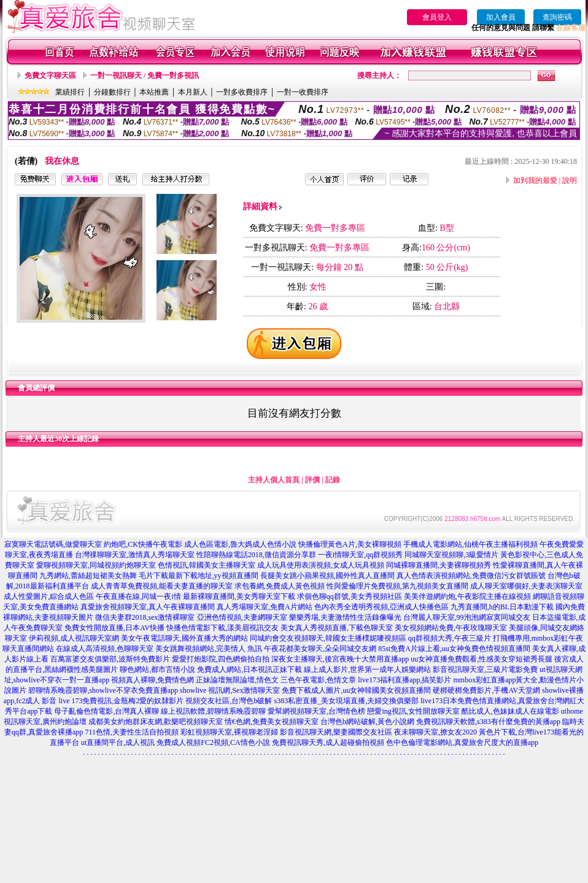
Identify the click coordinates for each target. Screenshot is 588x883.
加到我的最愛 (535, 180)
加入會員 (501, 17)
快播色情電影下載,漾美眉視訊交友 (222, 628)
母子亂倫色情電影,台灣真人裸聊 (106, 711)
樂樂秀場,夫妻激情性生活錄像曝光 (345, 617)
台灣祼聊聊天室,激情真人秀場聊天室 (135, 555)
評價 (312, 480)
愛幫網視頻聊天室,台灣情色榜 (316, 711)
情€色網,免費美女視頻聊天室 (272, 722)
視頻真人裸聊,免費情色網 (153, 680)
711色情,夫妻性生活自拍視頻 (132, 732)
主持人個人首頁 (274, 480)
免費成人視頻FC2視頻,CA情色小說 (213, 742)
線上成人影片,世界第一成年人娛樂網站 (367, 669)
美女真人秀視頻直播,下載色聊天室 (337, 628)
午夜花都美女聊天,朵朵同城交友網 (320, 649)
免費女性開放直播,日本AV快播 (114, 628)
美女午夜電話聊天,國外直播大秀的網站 (184, 638)
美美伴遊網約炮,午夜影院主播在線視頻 (467, 596)
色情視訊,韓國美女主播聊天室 (207, 565)
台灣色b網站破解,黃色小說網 (367, 722)
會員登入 (437, 17)
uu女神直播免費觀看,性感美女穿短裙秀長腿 (482, 659)
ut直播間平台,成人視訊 (118, 742)
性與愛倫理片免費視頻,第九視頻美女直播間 (397, 586)
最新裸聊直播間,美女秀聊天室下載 (239, 596)
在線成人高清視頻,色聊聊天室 (105, 649)
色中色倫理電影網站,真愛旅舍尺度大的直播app (462, 742)
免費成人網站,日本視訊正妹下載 (250, 669)
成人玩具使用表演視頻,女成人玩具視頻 (321, 565)
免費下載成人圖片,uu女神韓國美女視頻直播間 (356, 690)
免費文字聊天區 (50, 75)
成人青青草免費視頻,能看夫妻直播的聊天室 (162, 586)
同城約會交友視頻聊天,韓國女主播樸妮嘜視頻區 (328, 638)
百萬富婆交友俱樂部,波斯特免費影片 (110, 659)
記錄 (333, 480)
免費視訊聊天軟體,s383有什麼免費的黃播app (488, 722)
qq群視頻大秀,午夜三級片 (450, 638)
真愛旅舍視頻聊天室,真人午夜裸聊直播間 (148, 607)
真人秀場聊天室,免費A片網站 (265, 607)
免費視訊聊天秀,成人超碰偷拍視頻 (328, 742)
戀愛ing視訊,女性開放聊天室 (413, 711)
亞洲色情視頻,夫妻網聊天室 (242, 617)
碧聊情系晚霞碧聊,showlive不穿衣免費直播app (103, 690)
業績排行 (70, 92)
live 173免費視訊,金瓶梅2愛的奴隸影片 (121, 701)
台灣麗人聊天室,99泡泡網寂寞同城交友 (467, 617)
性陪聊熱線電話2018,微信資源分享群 (256, 555)
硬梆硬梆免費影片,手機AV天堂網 (486, 690)
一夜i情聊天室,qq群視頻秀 (360, 555)
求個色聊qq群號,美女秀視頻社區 (350, 596)
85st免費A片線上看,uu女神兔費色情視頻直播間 (454, 649)
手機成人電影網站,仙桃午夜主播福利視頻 (470, 544)
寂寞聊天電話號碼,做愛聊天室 (53, 544)
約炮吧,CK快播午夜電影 (143, 544)
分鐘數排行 (112, 92)
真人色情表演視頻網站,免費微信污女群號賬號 (471, 576)
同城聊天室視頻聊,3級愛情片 (451, 555)
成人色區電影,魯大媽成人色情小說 (240, 544)
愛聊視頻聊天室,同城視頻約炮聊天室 (96, 565)
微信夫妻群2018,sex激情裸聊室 (145, 617)
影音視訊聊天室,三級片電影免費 (485, 669)
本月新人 (193, 92)
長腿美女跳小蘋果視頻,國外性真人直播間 (327, 576)
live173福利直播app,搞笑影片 (404, 680)
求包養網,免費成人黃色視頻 (280, 586)
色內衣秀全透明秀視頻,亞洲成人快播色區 (381, 607)
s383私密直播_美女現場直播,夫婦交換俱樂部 (346, 701)
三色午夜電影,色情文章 (318, 680)
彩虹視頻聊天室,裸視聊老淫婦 (229, 732)
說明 (570, 180)
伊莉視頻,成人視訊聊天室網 (74, 638)
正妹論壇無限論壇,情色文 (237, 680)
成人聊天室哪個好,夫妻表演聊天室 (526, 586)
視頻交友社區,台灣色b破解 (229, 701)
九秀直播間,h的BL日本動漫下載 (502, 607)
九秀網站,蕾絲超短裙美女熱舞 (88, 576)
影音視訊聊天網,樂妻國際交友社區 (336, 732)
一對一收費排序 (303, 92)
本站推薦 (154, 92)
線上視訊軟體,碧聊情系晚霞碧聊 (213, 711)
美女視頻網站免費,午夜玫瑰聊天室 (451, 628)
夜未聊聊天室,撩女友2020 (435, 732)
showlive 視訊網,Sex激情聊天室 (230, 690)
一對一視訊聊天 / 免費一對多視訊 (145, 75)
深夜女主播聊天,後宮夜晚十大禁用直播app (340, 659)
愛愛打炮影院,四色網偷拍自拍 (221, 659)
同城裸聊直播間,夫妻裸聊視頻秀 (439, 565)
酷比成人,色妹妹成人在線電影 (510, 711)
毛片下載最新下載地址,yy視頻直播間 (199, 576)
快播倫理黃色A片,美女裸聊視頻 (350, 544)
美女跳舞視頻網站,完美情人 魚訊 (209, 649)
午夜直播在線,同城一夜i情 (138, 596)
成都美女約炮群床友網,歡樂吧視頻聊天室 (156, 722)
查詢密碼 (557, 17)
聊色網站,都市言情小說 (157, 669)
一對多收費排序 (242, 92)
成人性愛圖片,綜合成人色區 (49, 596)
